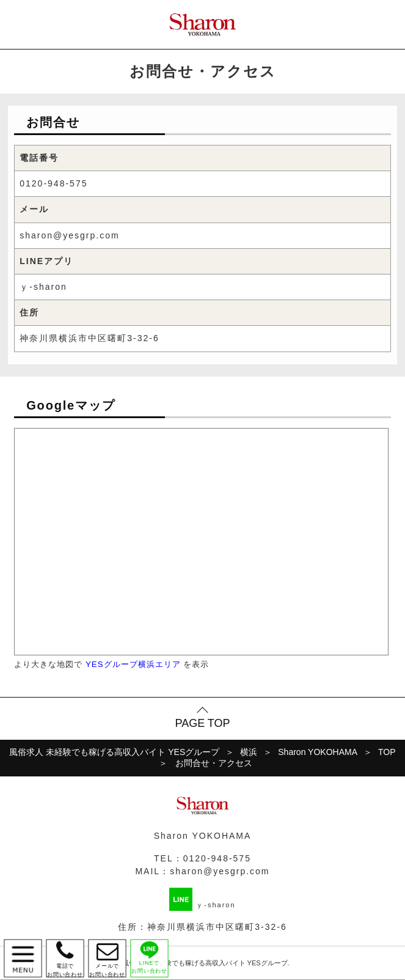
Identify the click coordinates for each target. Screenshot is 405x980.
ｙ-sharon (43, 287)
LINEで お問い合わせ (149, 957)
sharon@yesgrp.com (69, 235)
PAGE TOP (202, 723)
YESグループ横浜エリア (133, 664)
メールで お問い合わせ (107, 958)
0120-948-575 (53, 183)
